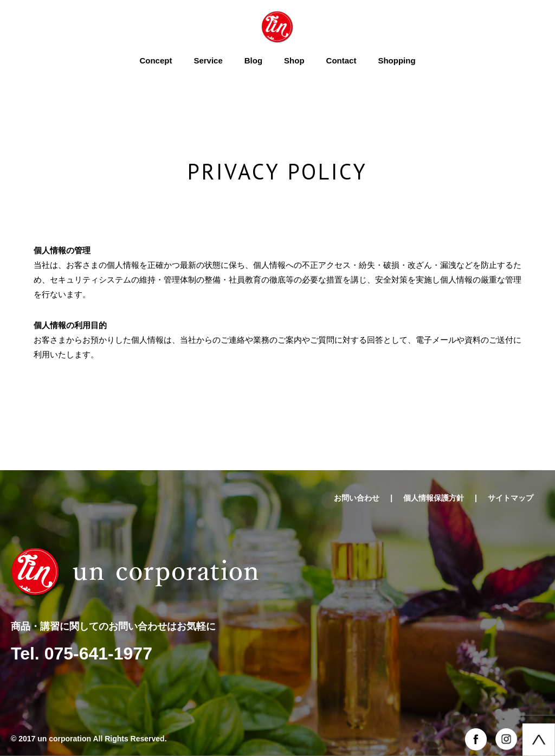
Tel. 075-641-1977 (82, 654)
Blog (253, 60)
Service (208, 60)
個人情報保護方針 (434, 498)
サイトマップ (511, 498)
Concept (156, 60)
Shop (294, 60)
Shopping (396, 60)
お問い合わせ (357, 498)
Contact (341, 60)
